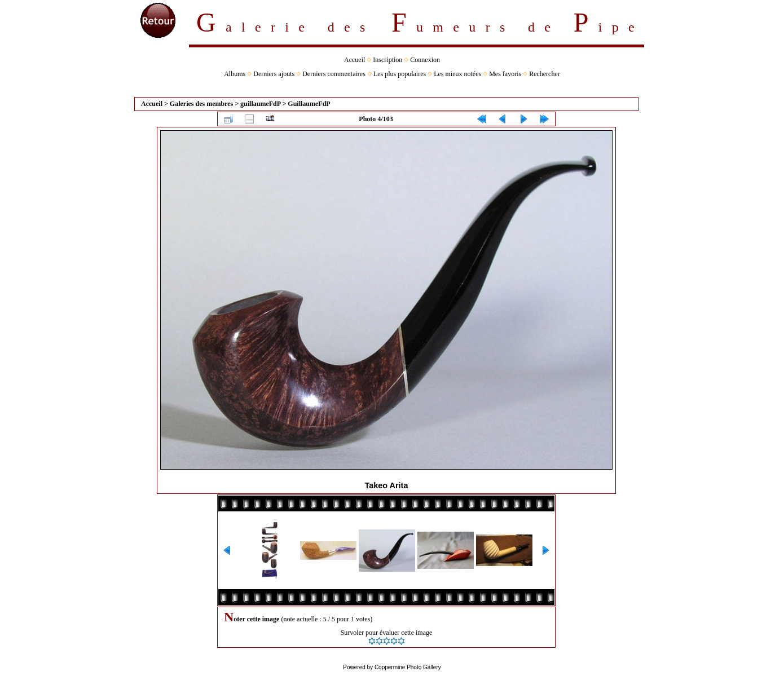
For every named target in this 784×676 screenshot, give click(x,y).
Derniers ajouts (274, 74)
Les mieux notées (457, 74)
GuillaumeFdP (309, 104)
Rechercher (545, 74)
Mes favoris (505, 74)
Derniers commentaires (334, 74)
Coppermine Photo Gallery (408, 667)
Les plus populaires (400, 74)
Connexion (425, 60)
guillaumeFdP (260, 104)
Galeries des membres (201, 104)
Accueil (354, 60)
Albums (235, 74)
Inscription (387, 60)
